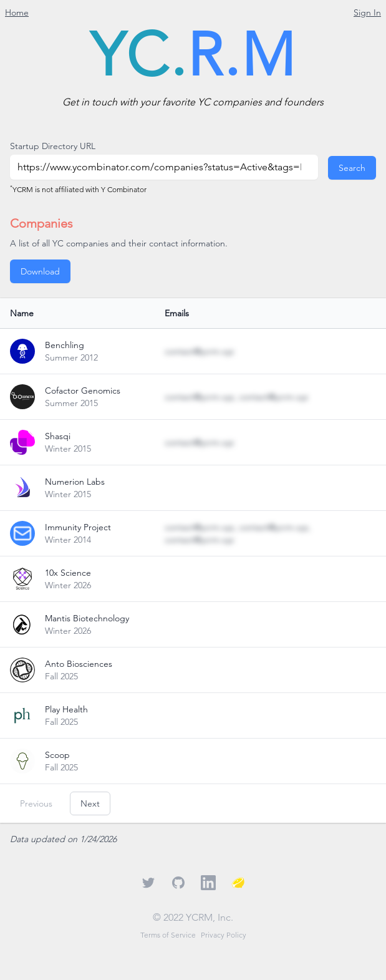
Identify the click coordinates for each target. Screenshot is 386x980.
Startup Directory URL (53, 146)
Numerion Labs (75, 482)
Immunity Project (78, 527)
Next (90, 803)
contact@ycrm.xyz (199, 351)
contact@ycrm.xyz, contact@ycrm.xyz (236, 397)
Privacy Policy (224, 935)
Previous (36, 803)
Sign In (367, 12)
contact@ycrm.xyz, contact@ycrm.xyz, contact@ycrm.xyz (238, 533)
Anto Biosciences (79, 664)
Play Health (66, 709)
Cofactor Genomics (83, 391)
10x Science (68, 573)
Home (17, 12)
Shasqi (58, 436)
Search (352, 168)
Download (40, 271)
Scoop (57, 755)
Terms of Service (168, 935)
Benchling (65, 345)
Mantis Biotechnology (87, 618)
